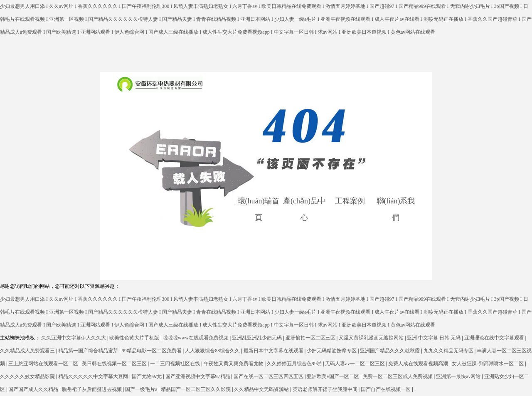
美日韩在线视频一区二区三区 (115, 364)
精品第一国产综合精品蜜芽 (89, 351)
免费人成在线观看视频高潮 (419, 364)
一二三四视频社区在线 (176, 364)
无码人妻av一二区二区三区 (355, 364)
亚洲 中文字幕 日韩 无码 (434, 338)
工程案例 (350, 201)
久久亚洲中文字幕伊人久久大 (74, 338)
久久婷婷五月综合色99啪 (295, 364)
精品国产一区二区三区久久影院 (196, 389)
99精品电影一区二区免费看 (152, 351)
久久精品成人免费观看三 (28, 351)
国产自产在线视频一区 (386, 389)
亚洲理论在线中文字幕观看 (495, 338)
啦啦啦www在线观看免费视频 (196, 338)
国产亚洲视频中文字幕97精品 (198, 376)
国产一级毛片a (142, 389)
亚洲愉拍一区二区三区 (311, 338)
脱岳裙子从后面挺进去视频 (92, 389)
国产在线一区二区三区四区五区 (269, 376)
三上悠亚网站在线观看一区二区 (44, 364)
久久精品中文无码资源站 (262, 389)
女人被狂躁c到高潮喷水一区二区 (488, 364)
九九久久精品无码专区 (449, 351)
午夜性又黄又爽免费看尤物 (234, 364)
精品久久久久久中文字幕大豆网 (94, 376)
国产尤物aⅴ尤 (147, 376)
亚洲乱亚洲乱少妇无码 (257, 338)
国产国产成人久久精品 (34, 389)
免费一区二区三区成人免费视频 (398, 376)
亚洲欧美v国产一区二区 (334, 376)
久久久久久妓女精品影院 (28, 376)
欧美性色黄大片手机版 (135, 338)
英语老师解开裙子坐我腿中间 (326, 389)
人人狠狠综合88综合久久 (213, 351)
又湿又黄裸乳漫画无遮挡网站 (372, 338)
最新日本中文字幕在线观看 (274, 351)
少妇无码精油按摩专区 (332, 351)
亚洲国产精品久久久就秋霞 (390, 351)
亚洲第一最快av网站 (459, 376)
